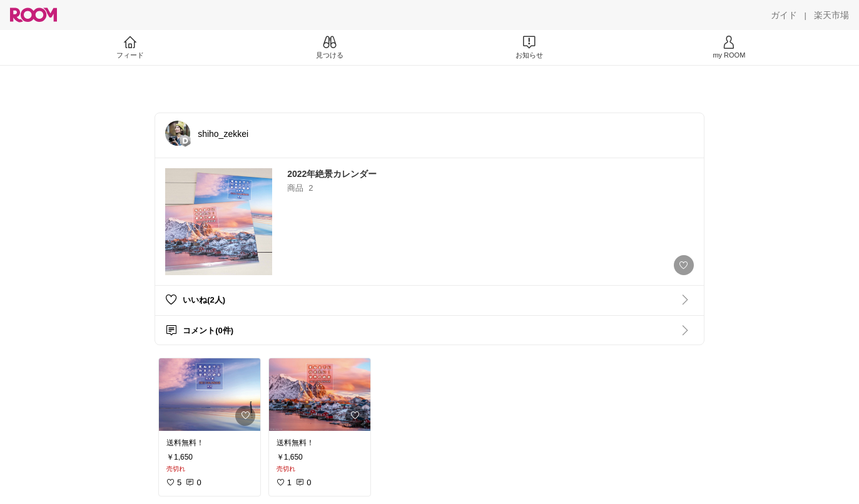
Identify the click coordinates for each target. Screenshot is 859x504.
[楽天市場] (831, 15)
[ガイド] (784, 15)
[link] (210, 395)
